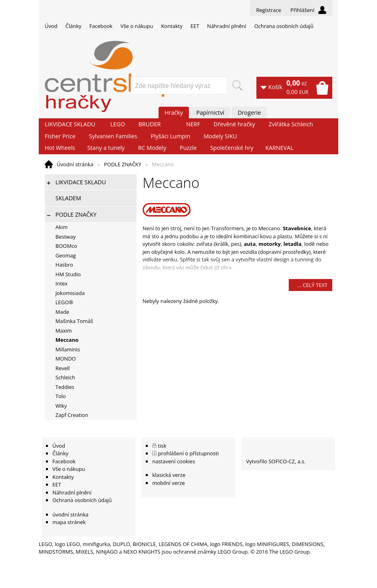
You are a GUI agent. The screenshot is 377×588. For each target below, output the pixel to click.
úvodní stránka (70, 514)
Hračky (174, 113)
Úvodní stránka (75, 164)
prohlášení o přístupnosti (188, 453)
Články (73, 26)
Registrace (269, 10)
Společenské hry (232, 148)
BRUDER (150, 124)
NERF (193, 124)
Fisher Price (60, 136)
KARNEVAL (279, 148)
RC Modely (152, 148)
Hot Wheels (60, 148)
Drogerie (249, 113)
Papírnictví (210, 113)
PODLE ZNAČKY (123, 164)
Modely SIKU (220, 136)
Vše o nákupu (137, 26)
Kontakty (172, 26)
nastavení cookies (174, 461)
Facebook (101, 26)
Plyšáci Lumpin (170, 136)
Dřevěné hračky (234, 124)
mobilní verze (169, 483)
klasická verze (169, 475)
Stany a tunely (106, 148)
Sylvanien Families (113, 136)
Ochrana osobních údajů (284, 26)
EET (195, 26)
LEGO (118, 124)
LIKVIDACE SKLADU (70, 124)
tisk (162, 446)
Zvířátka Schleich (291, 124)
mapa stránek (69, 522)
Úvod (51, 26)
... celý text (312, 285)
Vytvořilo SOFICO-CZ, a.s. (276, 461)
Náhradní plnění (227, 26)
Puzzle (188, 148)
